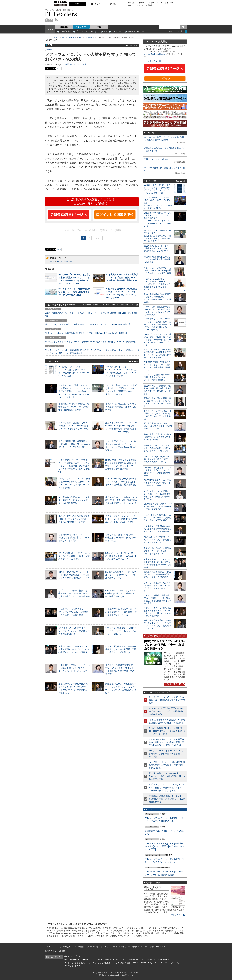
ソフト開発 (151, 3)
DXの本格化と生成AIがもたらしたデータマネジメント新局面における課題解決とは (74, 631)
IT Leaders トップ (52, 38)
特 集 (99, 27)
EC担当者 (141, 3)
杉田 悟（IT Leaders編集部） (78, 64)
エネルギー (131, 5)
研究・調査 (169, 3)
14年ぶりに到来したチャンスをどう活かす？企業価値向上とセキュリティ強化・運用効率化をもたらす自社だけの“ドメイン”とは (157, 236)
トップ (50, 29)
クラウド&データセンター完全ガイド (79, 960)
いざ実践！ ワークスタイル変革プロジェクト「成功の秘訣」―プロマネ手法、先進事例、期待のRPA (122, 277)
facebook (51, 20)
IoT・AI (160, 3)
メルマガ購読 (78, 947)
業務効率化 (68, 262)
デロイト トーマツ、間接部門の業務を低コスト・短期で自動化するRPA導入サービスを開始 (74, 292)
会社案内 (106, 947)
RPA (105, 31)
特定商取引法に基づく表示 (143, 947)
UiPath (52, 262)
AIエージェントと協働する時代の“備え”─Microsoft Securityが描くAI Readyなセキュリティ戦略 (74, 426)
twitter (47, 20)
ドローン (140, 5)
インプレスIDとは (153, 61)
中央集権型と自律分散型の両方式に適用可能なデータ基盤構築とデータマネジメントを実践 (121, 612)
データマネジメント (136, 31)
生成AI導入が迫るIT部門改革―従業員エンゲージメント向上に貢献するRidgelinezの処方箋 (74, 407)
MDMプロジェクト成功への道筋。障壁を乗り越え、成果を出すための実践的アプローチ (121, 556)
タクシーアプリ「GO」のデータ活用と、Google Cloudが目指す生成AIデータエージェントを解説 (121, 519)
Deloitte (59, 262)
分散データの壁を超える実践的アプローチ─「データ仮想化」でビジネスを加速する (121, 631)
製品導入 (113, 4)
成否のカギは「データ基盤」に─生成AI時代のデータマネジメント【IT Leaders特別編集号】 (88, 324)
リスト (59, 68)
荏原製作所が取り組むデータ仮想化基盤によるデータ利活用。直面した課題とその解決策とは (121, 649)
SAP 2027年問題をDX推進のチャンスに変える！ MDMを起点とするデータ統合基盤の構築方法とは (121, 482)
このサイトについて (53, 947)
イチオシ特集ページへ (174, 684)
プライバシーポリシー (121, 947)
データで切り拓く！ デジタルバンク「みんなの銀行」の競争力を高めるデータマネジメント (74, 556)
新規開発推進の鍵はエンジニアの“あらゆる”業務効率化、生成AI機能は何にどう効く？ (74, 538)
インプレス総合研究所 (129, 960)
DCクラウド (95, 4)
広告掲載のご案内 (93, 947)
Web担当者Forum (111, 960)
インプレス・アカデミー (74, 966)
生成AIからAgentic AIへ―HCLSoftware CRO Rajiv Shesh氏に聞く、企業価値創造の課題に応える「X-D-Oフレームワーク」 (157, 284)
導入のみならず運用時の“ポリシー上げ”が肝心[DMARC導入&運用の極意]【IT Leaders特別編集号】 (91, 342)
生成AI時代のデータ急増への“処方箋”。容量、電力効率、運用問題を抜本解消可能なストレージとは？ (121, 500)
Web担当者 (131, 3)
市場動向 (89, 38)
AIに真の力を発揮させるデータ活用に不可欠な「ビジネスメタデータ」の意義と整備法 (74, 500)
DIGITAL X (158, 963)
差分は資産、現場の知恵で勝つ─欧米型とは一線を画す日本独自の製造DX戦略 (121, 538)
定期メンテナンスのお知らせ (156, 159)
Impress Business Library (154, 54)
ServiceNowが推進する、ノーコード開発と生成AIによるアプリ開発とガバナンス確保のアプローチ (74, 575)
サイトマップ (161, 947)
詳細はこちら (177, 915)
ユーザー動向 (66, 31)
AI (98, 31)
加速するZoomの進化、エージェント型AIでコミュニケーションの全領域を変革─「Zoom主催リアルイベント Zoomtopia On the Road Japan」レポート (74, 391)
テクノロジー (82, 27)
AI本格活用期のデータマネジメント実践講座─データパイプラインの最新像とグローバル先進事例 (74, 649)
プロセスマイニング (84, 31)
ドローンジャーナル (172, 963)
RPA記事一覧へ (131, 45)
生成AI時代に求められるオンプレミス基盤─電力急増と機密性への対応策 (121, 407)
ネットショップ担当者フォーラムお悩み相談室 (111, 963)
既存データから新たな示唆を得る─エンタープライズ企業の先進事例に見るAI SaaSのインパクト (74, 519)
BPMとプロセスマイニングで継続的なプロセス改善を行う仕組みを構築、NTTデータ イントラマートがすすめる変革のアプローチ (157, 340)
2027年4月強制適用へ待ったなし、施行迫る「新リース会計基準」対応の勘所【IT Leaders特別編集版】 (91, 314)
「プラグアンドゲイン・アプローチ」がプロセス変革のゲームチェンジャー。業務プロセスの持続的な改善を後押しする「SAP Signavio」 (74, 466)
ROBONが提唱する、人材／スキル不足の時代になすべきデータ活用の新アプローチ (121, 575)
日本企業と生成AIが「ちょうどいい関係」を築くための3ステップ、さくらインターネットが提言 (74, 668)
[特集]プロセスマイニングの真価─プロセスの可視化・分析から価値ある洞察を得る (165, 645)
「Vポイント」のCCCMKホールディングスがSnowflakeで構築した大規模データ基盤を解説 (74, 612)
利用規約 (67, 947)
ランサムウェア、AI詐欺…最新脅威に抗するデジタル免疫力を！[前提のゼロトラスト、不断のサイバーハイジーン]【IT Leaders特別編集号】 (92, 352)
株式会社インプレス (72, 956)
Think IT (99, 960)
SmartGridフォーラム (163, 960)
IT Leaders (61, 14)
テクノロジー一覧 (69, 38)
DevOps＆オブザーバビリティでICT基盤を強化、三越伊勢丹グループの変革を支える (121, 593)
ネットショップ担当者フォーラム (78, 963)
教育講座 (149, 5)
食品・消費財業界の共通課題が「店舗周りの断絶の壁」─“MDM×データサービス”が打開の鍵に (74, 444)
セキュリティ (117, 31)
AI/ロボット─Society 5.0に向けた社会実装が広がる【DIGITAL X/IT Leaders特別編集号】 (86, 333)
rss (56, 20)
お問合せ (49, 951)
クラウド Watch (146, 960)
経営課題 (64, 27)
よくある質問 (60, 951)
